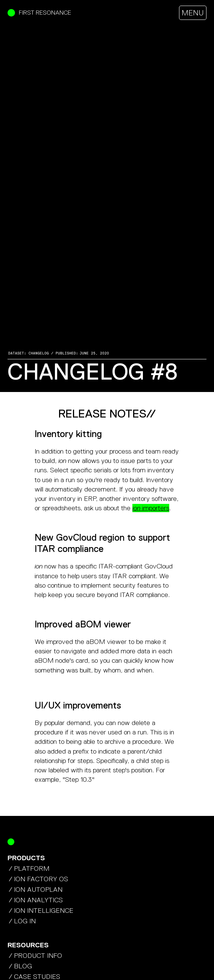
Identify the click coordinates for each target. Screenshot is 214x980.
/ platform (29, 868)
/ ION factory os (38, 879)
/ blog (20, 966)
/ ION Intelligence (41, 911)
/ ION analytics (36, 900)
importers (151, 508)
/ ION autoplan (36, 890)
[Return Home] (11, 842)
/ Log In (22, 921)
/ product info (35, 956)
